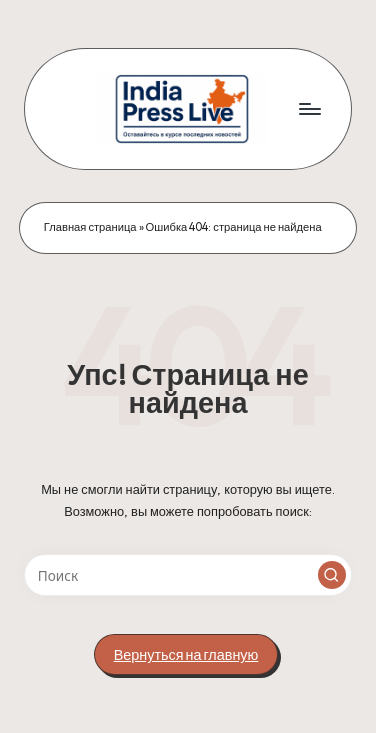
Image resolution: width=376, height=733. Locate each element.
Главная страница (90, 227)
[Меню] (309, 108)
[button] (332, 575)
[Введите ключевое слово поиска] (188, 575)
